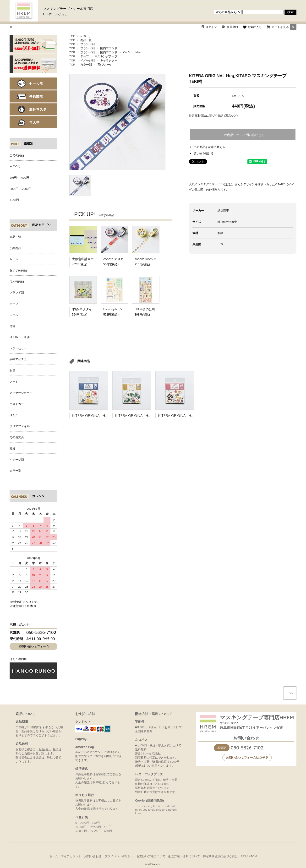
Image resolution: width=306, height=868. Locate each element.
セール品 (33, 84)
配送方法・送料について (184, 856)
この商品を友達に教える (209, 147)
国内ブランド (109, 48)
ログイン (211, 27)
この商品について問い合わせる (243, 135)
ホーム (54, 856)
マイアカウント (71, 856)
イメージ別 (87, 60)
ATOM (253, 856)
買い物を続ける (204, 153)
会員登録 (232, 27)
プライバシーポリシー (119, 856)
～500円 (85, 36)
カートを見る (284, 27)
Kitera (139, 52)
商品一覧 (86, 40)
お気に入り (252, 27)
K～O (126, 52)
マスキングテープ (106, 56)
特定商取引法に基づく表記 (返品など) (213, 116)
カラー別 (86, 64)
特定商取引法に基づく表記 (220, 856)
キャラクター (109, 60)
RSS (243, 856)
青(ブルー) (104, 64)
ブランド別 (87, 44)
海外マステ (33, 109)
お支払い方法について (151, 856)
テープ (85, 56)
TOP (12, 27)
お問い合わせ (93, 856)
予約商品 (33, 96)
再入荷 (33, 122)
